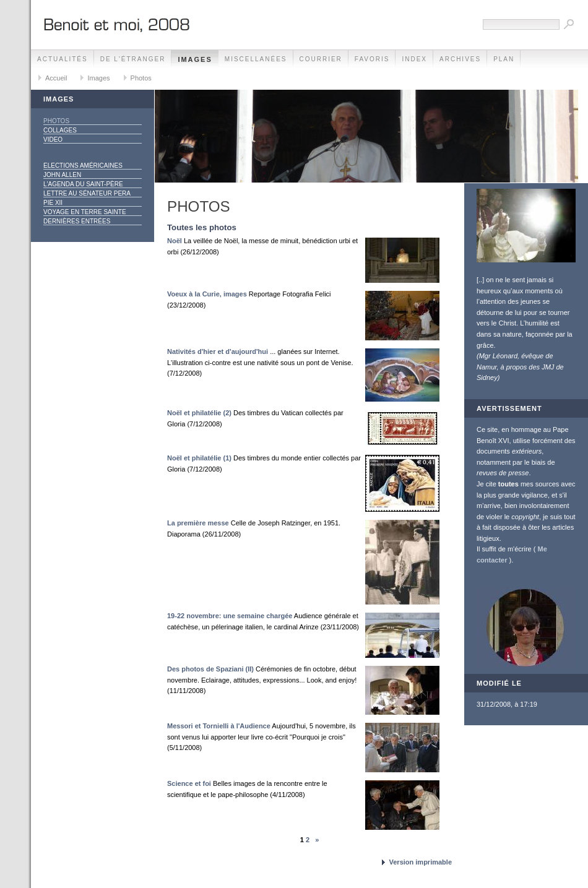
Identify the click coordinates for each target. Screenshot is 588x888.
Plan (504, 59)
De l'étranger (133, 59)
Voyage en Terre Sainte (85, 212)
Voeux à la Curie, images (207, 294)
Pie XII (53, 203)
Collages (60, 130)
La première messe (198, 523)
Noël (175, 241)
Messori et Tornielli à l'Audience (219, 726)
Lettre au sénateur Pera (87, 193)
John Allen (62, 175)
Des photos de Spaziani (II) (210, 669)
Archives (460, 59)
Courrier (321, 59)
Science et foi (189, 783)
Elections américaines (83, 166)
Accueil (56, 78)
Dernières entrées (77, 221)
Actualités (63, 59)
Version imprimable (421, 862)
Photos (141, 78)
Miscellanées (256, 59)
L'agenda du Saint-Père (83, 184)
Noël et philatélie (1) (199, 458)
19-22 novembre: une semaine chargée (230, 616)
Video (53, 140)
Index (414, 59)
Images (195, 59)
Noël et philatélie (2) (199, 413)
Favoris (372, 59)
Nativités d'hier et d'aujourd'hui (218, 351)
